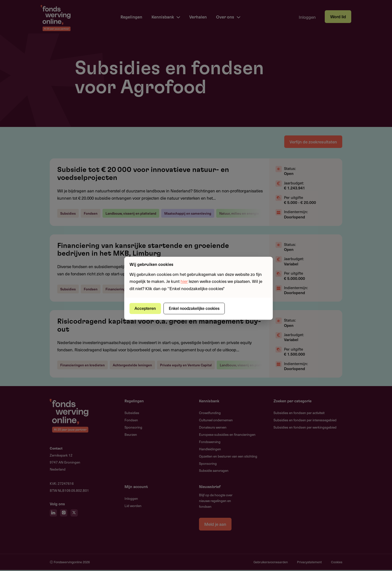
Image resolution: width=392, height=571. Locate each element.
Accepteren (146, 308)
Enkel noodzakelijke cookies (195, 308)
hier (184, 281)
